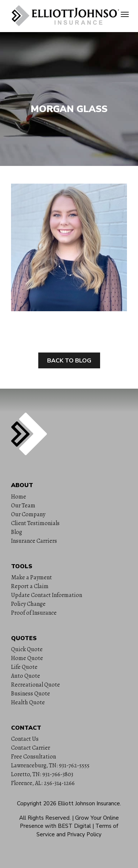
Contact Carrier (31, 748)
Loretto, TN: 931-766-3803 (42, 774)
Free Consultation (33, 757)
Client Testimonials (35, 523)
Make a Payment (31, 577)
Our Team (23, 506)
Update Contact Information (47, 595)
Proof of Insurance (34, 613)
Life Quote (24, 667)
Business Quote (31, 694)
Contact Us (25, 739)
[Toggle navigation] (125, 14)
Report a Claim (30, 586)
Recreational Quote (36, 685)
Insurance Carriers (34, 541)
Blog (17, 532)
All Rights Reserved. (45, 818)
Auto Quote (26, 676)
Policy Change (28, 604)
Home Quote (27, 658)
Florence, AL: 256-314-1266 (43, 783)
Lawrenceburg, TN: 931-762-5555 (50, 765)
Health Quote (28, 702)
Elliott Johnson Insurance (89, 803)
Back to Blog (69, 361)
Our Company (28, 514)
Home (19, 497)
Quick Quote (27, 649)
